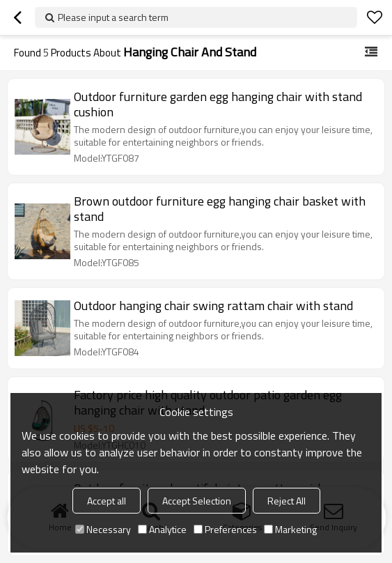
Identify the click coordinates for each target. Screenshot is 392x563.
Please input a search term (113, 17)
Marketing (290, 529)
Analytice (162, 529)
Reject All (287, 501)
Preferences (225, 529)
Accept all (107, 501)
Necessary (103, 529)
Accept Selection (197, 501)
